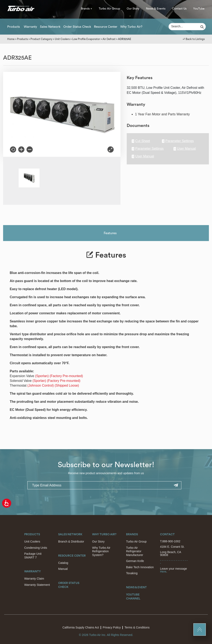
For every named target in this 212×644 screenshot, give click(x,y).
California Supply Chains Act (81, 627)
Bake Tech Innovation (140, 567)
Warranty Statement (37, 585)
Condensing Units (36, 548)
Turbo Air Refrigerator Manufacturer (135, 551)
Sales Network (50, 27)
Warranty (30, 27)
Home (11, 39)
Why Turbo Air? (131, 27)
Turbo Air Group (109, 9)
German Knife (135, 561)
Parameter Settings (178, 141)
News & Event (136, 587)
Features (110, 233)
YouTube (199, 9)
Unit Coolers (62, 39)
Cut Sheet (141, 141)
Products (14, 27)
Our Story (133, 9)
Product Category (41, 39)
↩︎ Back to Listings (194, 39)
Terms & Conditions (137, 627)
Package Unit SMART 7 (33, 556)
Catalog (63, 563)
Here (163, 572)
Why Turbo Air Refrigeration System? (101, 551)
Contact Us (179, 9)
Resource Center (106, 27)
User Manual (185, 149)
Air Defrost (109, 39)
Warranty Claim (34, 579)
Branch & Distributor (71, 541)
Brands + (87, 9)
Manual (63, 569)
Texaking (132, 573)
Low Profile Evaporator (86, 39)
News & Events (156, 9)
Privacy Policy (112, 627)
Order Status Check (77, 27)
